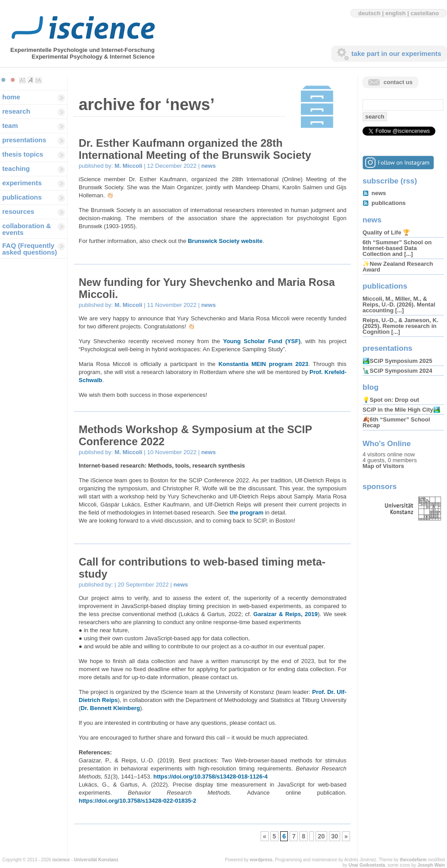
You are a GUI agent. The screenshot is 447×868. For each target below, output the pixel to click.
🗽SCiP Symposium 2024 (397, 371)
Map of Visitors (383, 466)
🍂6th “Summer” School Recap (396, 422)
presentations (24, 140)
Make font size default (30, 80)
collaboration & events (27, 229)
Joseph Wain (431, 865)
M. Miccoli (128, 166)
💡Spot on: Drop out (391, 400)
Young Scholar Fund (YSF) (262, 341)
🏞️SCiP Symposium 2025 (397, 361)
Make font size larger (38, 80)
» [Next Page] (346, 836)
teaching (16, 168)
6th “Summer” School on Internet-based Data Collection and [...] (397, 248)
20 (321, 836)
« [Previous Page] (265, 836)
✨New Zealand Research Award (398, 267)
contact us (398, 82)
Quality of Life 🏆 (386, 232)
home (11, 97)
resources (18, 211)
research (16, 111)
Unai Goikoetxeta (367, 865)
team (10, 126)
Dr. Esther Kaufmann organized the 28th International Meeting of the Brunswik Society (195, 149)
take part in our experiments (396, 53)
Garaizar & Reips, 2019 (286, 614)
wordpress (261, 860)
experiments (22, 183)
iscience (61, 860)
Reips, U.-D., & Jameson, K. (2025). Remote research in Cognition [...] (401, 326)
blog (371, 387)
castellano (425, 13)
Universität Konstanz (96, 860)
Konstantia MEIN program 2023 (264, 364)
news (209, 166)
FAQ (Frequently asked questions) (30, 249)
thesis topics (23, 154)
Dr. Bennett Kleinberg (110, 708)
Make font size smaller (22, 80)
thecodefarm (413, 860)
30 (335, 836)
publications (22, 197)
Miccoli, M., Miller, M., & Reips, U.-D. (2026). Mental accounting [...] (399, 304)
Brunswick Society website (225, 241)
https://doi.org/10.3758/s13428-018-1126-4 (211, 777)
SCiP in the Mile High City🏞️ (401, 410)
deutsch (369, 13)
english (396, 13)
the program (247, 513)
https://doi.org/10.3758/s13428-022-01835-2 (137, 801)
